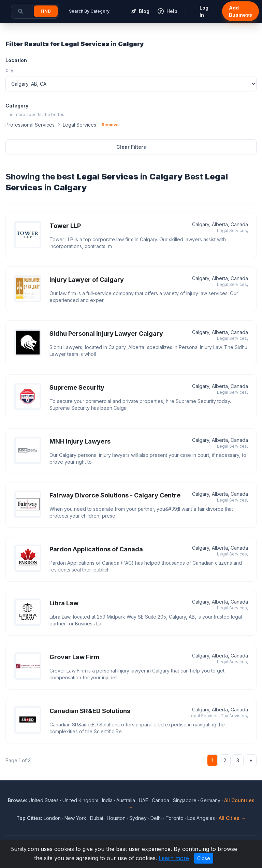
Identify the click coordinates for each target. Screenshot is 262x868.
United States (44, 800)
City (9, 70)
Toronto (174, 818)
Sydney (138, 818)
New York (75, 818)
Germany (210, 800)
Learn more (174, 858)
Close (204, 858)
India (107, 800)
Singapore (185, 800)
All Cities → (232, 818)
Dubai (97, 818)
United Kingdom (80, 800)
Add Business (241, 11)
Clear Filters (131, 147)
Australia (126, 800)
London (52, 818)
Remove (110, 125)
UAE (143, 800)
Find (46, 11)
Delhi (156, 818)
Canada (161, 800)
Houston (116, 818)
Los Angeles (201, 818)
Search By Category (89, 11)
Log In (204, 11)
